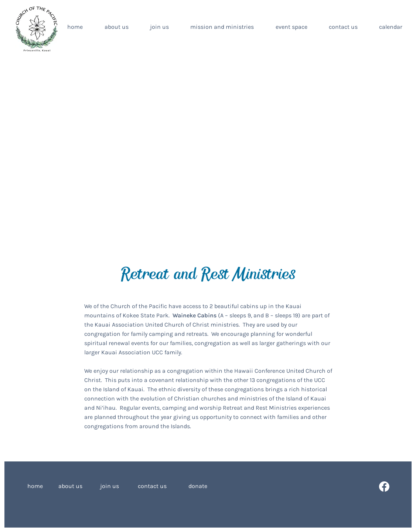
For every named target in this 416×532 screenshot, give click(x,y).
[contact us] (152, 486)
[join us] (109, 486)
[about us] (70, 486)
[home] (39, 486)
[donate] (191, 486)
